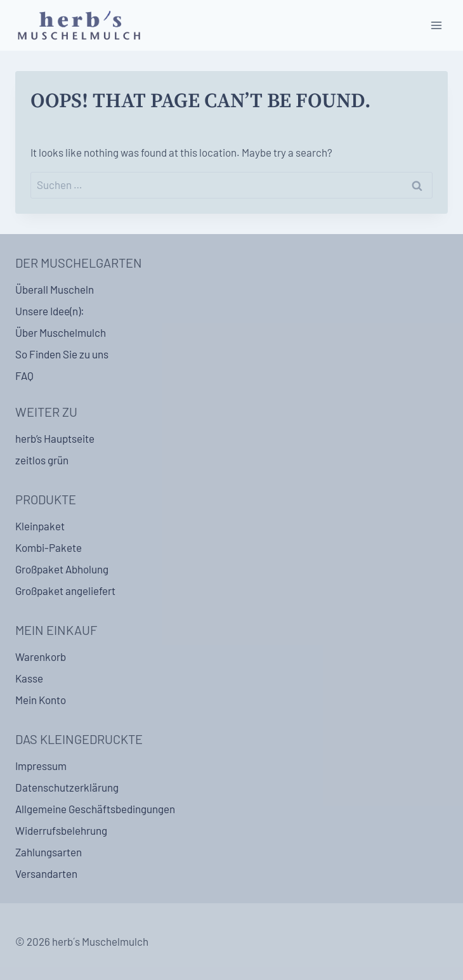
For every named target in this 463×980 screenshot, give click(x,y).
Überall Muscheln (55, 289)
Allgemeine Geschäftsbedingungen (95, 809)
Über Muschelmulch (61, 332)
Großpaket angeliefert (65, 591)
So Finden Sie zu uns (62, 354)
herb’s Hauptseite (55, 438)
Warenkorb (41, 657)
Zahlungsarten (49, 852)
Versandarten (46, 873)
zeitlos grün (42, 460)
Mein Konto (41, 700)
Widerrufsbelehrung (61, 830)
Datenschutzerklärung (67, 787)
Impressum (41, 766)
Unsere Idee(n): (50, 311)
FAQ (24, 376)
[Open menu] (436, 25)
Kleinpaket (40, 526)
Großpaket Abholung (62, 569)
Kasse (29, 678)
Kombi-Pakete (49, 547)
